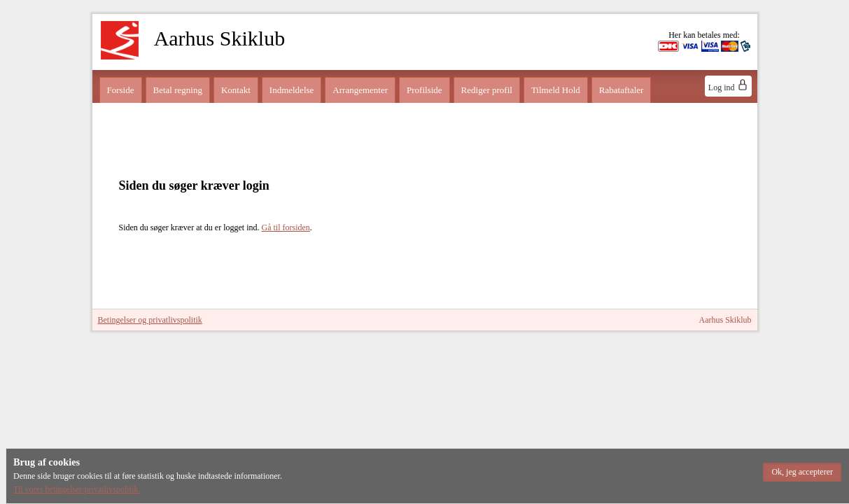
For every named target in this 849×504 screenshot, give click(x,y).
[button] (802, 472)
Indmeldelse (292, 90)
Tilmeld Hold (556, 90)
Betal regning (178, 90)
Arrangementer (360, 90)
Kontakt (236, 90)
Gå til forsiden (285, 227)
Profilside (424, 90)
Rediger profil (487, 90)
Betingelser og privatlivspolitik (150, 320)
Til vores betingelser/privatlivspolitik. (77, 489)
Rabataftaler (622, 90)
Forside (121, 90)
